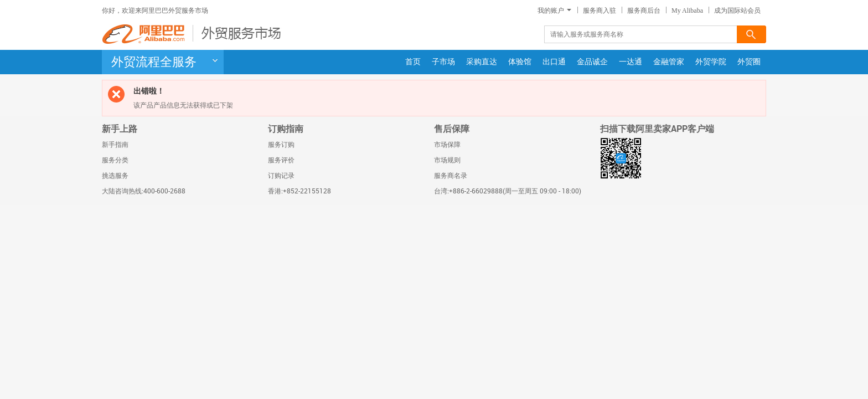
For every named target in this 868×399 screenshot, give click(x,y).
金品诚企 (592, 62)
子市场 (443, 62)
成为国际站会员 (737, 11)
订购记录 (281, 176)
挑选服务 (115, 176)
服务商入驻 (600, 11)
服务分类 (115, 160)
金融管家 (669, 62)
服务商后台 (644, 11)
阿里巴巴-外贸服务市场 (193, 34)
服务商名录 (451, 176)
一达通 (631, 62)
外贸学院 (711, 62)
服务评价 (281, 160)
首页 (413, 62)
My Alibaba (687, 11)
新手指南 (115, 145)
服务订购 (281, 145)
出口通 (554, 62)
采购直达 (482, 62)
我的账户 (554, 11)
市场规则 (447, 160)
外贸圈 (749, 62)
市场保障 (447, 145)
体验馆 (520, 62)
